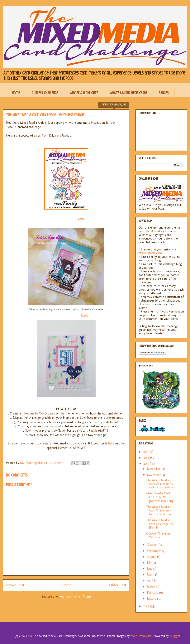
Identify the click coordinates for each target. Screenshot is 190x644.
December (154, 469)
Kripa (82, 219)
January (152, 599)
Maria (85, 316)
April (151, 581)
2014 (147, 606)
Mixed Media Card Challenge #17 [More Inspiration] (159, 497)
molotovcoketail (141, 636)
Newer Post (15, 585)
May (150, 575)
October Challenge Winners (158, 535)
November (154, 475)
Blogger (175, 636)
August (152, 557)
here (111, 443)
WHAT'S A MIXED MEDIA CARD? (128, 93)
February (153, 593)
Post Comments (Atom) (75, 596)
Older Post (118, 585)
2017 (147, 452)
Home (16, 93)
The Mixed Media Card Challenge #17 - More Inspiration (160, 484)
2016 (147, 458)
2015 (147, 464)
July (150, 563)
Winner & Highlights (84, 93)
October (153, 545)
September (154, 551)
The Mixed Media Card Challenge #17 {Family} (160, 524)
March (152, 587)
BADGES (164, 93)
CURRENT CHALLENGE (45, 93)
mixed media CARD (34, 413)
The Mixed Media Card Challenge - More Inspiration (159, 510)
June (150, 569)
